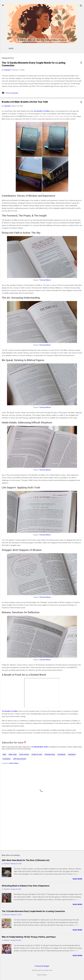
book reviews (24, 755)
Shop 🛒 (25, 49)
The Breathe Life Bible (10, 712)
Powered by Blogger (42, 966)
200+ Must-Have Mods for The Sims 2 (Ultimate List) (26, 861)
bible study (13, 755)
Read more (77, 879)
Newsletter (38, 49)
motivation (7, 759)
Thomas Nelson (45, 280)
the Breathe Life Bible (42, 112)
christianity (61, 755)
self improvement (20, 759)
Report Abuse (42, 975)
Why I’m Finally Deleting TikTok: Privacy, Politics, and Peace (29, 937)
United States (14, 764)
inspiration (72, 755)
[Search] (81, 6)
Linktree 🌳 (52, 49)
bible (4, 755)
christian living (50, 755)
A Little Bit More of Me (40, 747)
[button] (81, 63)
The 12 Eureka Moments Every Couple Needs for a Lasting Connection (33, 912)
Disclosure (66, 49)
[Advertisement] (42, 832)
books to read (37, 755)
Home (15, 49)
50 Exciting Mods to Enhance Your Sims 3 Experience (26, 886)
